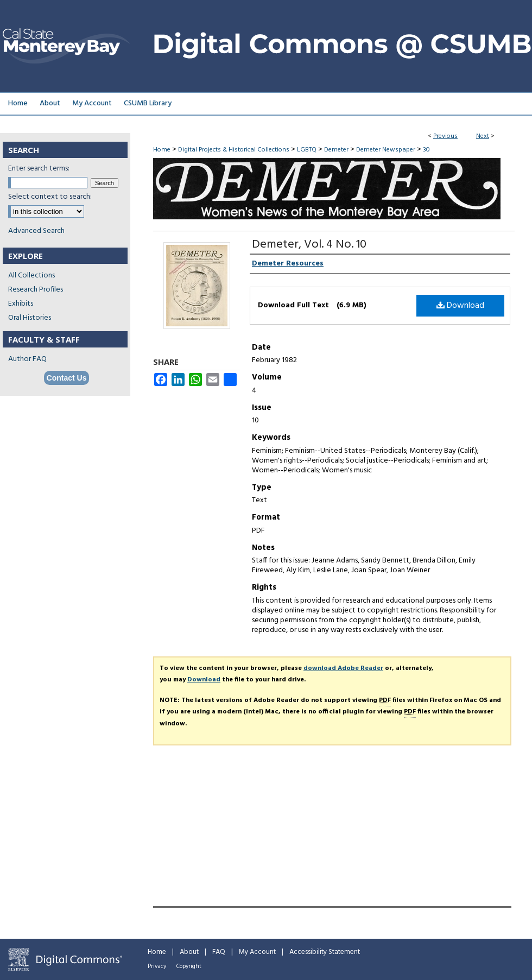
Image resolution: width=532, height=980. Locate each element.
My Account (257, 952)
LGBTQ (307, 150)
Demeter (336, 150)
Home (162, 150)
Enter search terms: (39, 169)
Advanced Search (36, 231)
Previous (445, 136)
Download (460, 306)
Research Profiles (36, 290)
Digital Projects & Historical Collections (234, 150)
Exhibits (21, 304)
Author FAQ (27, 359)
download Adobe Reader (343, 668)
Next (483, 136)
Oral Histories (30, 318)
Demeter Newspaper (386, 150)
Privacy (157, 966)
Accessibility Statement (325, 952)
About (189, 952)
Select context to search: (50, 197)
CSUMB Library (148, 103)
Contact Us (67, 378)
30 (426, 150)
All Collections (31, 276)
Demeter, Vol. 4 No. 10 (309, 245)
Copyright (189, 966)
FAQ (219, 952)
